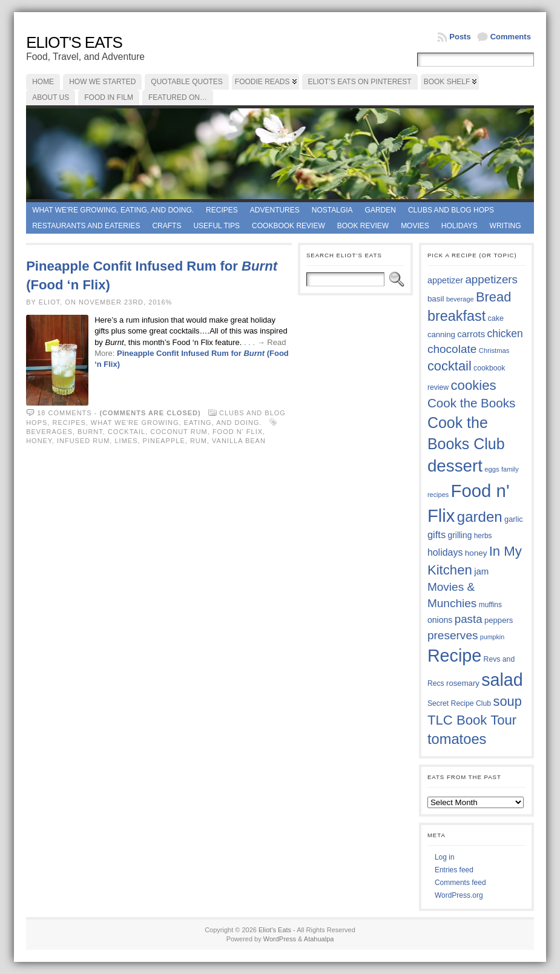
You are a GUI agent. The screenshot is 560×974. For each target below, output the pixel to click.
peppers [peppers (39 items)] (499, 620)
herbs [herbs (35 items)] (483, 536)
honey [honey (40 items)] (476, 553)
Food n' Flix (238, 432)
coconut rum (179, 432)
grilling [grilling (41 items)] (460, 535)
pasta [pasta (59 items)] (469, 619)
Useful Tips (216, 226)
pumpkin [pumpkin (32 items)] (492, 637)
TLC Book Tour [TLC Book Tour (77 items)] (472, 720)
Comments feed (460, 883)
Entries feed (454, 870)
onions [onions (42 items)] (440, 620)
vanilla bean (239, 441)
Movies (415, 226)
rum (199, 441)
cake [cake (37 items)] (496, 318)
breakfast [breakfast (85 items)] (456, 316)
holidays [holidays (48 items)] (445, 552)
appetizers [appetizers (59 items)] (491, 279)
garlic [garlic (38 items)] (514, 519)
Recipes (222, 210)
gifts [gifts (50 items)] (436, 535)
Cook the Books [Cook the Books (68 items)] (472, 403)
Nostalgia (332, 210)
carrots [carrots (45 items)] (471, 334)
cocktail (127, 432)
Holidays (460, 226)
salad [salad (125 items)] (502, 680)
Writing (506, 226)
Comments (511, 37)
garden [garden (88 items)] (480, 517)
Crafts (166, 226)
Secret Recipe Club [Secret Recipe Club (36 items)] (459, 703)
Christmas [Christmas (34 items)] (494, 350)
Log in (445, 857)
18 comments (64, 413)
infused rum (83, 441)
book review (363, 226)
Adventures (275, 210)
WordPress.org (459, 895)
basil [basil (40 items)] (436, 299)
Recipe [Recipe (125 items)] (454, 656)
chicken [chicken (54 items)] (505, 334)
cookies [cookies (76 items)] (474, 385)
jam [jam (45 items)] (481, 571)
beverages (49, 432)
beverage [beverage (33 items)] (460, 299)
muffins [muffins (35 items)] (490, 605)
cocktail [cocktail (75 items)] (450, 366)
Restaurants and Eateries (86, 226)
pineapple (164, 441)
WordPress (280, 939)
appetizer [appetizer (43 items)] (445, 280)
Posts (460, 37)
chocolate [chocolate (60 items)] (452, 349)
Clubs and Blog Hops (451, 210)
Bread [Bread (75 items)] (493, 297)
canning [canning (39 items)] (441, 334)
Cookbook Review (288, 226)
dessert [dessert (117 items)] (455, 466)
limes (126, 441)
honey (39, 441)
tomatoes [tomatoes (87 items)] (457, 739)
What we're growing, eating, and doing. (113, 210)
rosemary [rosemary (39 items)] (463, 683)
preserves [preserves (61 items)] (453, 635)
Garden (380, 210)
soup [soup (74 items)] (508, 701)
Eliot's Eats (74, 42)
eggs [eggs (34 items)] (492, 469)
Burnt (90, 432)
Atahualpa (319, 939)
